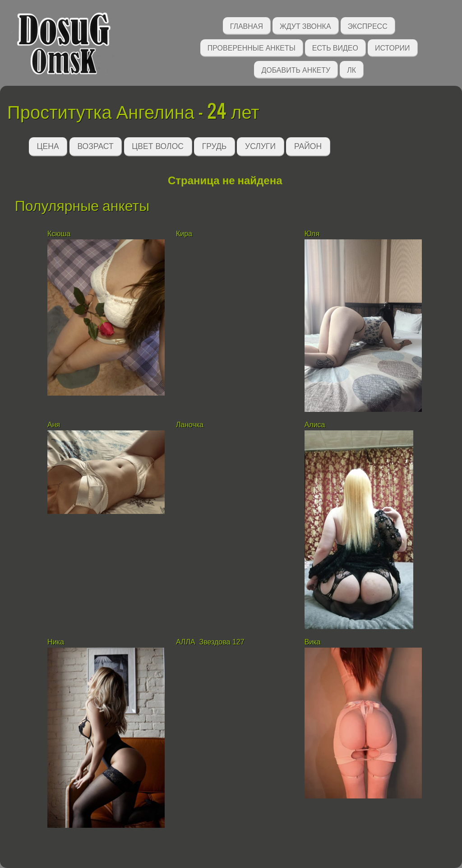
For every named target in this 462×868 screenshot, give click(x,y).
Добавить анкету (296, 69)
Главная (247, 26)
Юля (312, 234)
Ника (56, 642)
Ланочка (190, 425)
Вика (313, 642)
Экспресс (368, 26)
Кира (185, 234)
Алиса (316, 425)
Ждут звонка (305, 26)
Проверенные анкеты (252, 47)
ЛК (351, 69)
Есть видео (335, 47)
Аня (54, 425)
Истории (393, 47)
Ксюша (60, 234)
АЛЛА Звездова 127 (210, 642)
